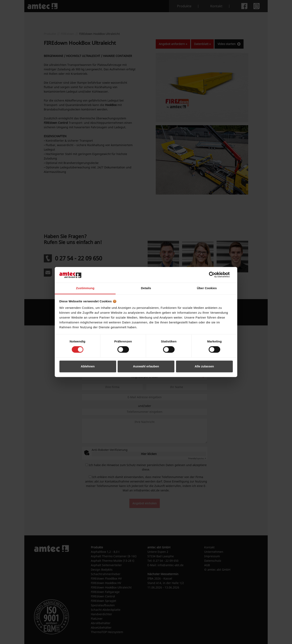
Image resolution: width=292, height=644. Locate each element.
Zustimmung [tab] (85, 288)
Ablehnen (88, 366)
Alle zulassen (204, 366)
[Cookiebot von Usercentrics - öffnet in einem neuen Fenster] (215, 275)
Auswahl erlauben (146, 366)
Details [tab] (146, 288)
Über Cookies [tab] (207, 288)
